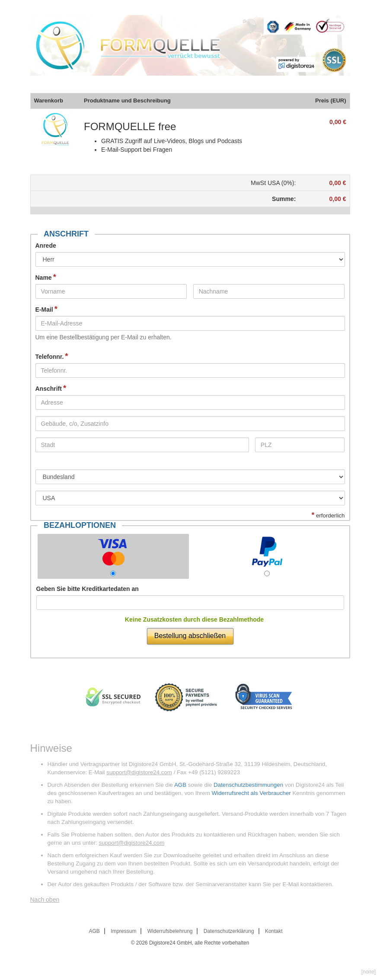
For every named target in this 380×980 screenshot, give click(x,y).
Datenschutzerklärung (229, 931)
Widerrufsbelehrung (170, 931)
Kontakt (274, 931)
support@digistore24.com (139, 772)
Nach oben (45, 900)
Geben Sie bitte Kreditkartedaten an (88, 589)
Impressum (123, 931)
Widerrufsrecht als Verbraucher (251, 793)
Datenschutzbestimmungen (248, 785)
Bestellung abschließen (190, 636)
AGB (180, 785)
